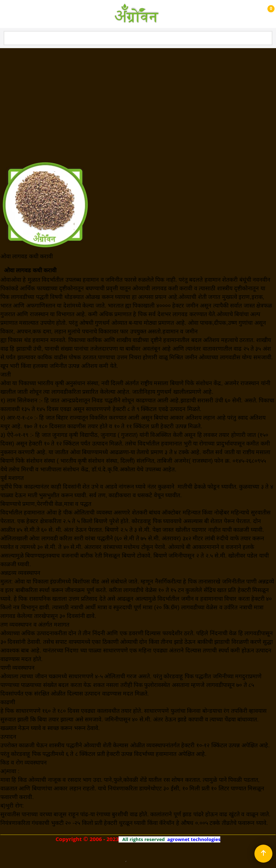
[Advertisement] (138, 102)
